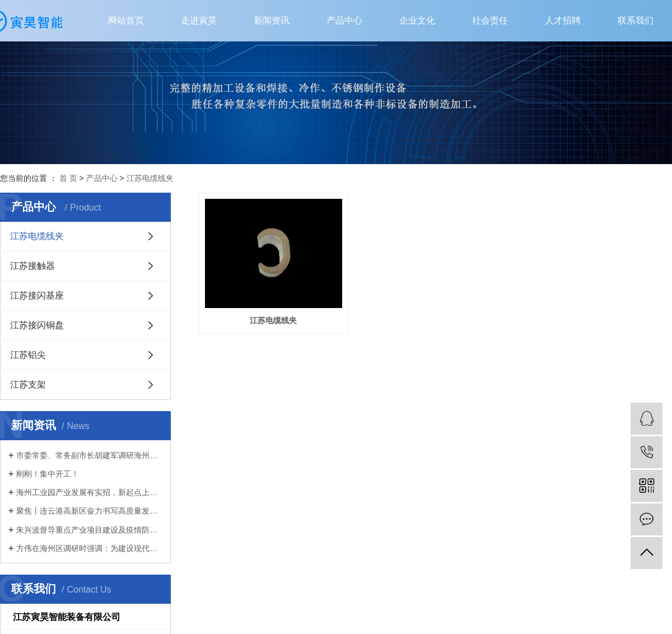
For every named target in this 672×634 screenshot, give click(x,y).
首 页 (68, 178)
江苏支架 (28, 384)
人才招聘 (563, 20)
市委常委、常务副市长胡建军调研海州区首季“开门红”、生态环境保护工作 (89, 455)
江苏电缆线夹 (150, 178)
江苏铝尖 (28, 355)
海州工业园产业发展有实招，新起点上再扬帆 (89, 492)
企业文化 (417, 20)
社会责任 (490, 20)
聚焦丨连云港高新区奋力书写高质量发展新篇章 (89, 511)
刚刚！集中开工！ (48, 474)
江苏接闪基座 (37, 295)
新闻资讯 (272, 20)
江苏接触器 (32, 266)
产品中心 (344, 20)
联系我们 (636, 20)
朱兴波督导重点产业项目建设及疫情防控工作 (89, 530)
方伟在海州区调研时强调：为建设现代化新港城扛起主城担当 (89, 548)
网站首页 (126, 20)
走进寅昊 (199, 20)
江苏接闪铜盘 (37, 325)
